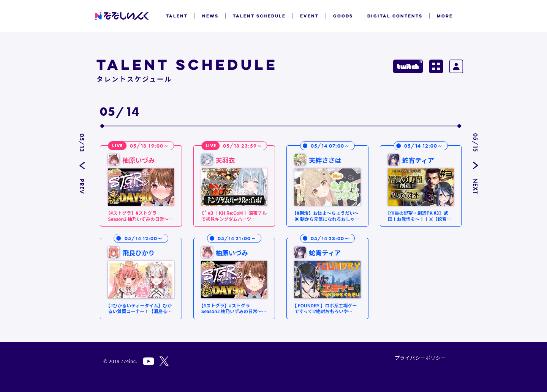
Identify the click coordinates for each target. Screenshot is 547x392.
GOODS (343, 16)
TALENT (177, 16)
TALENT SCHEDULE (259, 16)
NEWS (210, 16)
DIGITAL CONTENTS (395, 16)
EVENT (309, 16)
